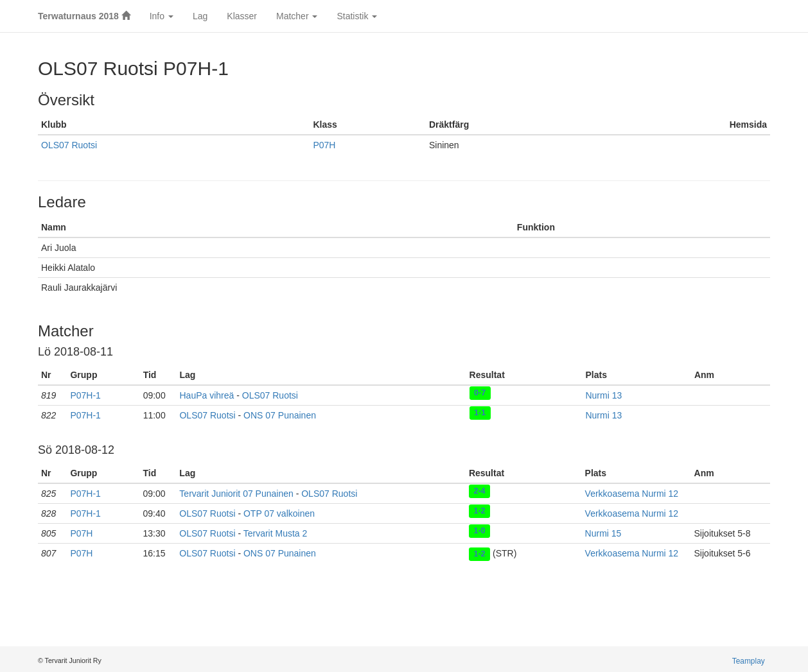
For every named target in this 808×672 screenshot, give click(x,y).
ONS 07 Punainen (280, 415)
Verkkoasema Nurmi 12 (632, 494)
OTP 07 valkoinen (279, 513)
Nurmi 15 (603, 533)
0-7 (480, 393)
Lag (200, 16)
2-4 (479, 491)
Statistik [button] (357, 16)
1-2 (479, 511)
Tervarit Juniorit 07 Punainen (236, 494)
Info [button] (162, 16)
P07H (324, 145)
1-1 (480, 413)
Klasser (242, 16)
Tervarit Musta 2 (276, 533)
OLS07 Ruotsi (69, 145)
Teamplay (749, 661)
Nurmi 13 (603, 395)
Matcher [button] (297, 16)
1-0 (479, 531)
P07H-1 (85, 395)
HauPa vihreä (206, 395)
